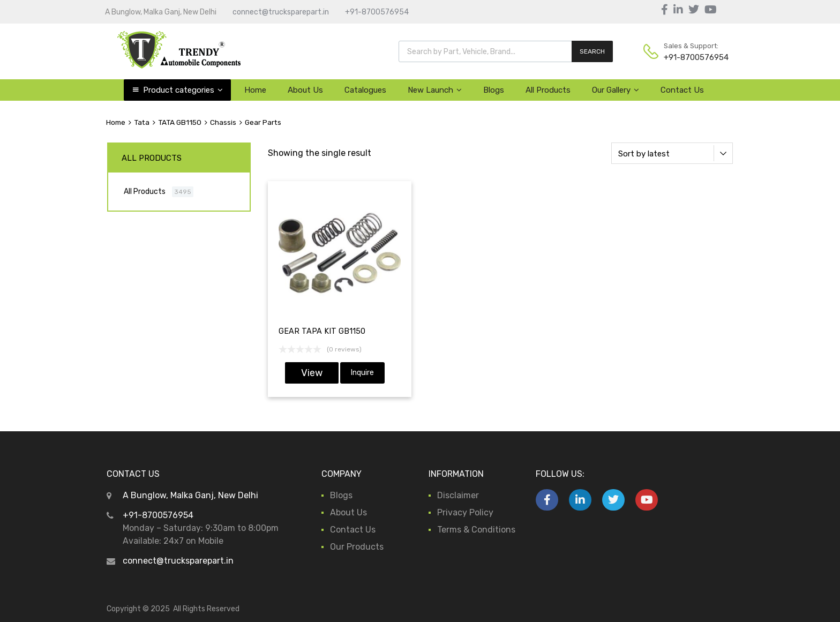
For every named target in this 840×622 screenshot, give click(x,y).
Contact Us (682, 90)
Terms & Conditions (476, 530)
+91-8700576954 (377, 12)
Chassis (223, 122)
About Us (305, 90)
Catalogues (365, 90)
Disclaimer (458, 495)
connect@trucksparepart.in (281, 12)
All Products (548, 90)
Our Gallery (616, 90)
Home (255, 90)
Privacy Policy (465, 512)
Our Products (357, 547)
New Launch (435, 90)
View (312, 373)
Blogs (494, 90)
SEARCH (592, 51)
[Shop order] (672, 153)
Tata (142, 122)
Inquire (362, 373)
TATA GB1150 (180, 122)
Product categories (183, 90)
